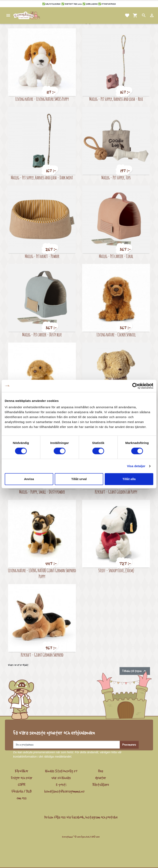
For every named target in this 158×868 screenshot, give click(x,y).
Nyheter (101, 778)
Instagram (93, 817)
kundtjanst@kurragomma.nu (64, 791)
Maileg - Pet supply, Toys (116, 177)
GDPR (22, 784)
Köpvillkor (22, 771)
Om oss (22, 798)
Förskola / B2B (22, 791)
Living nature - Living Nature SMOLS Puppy (42, 99)
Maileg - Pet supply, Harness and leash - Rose (116, 99)
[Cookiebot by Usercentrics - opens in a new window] (135, 386)
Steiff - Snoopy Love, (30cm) (116, 570)
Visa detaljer (136, 466)
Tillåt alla (129, 479)
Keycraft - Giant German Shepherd (42, 655)
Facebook (78, 817)
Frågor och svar (22, 778)
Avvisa (29, 479)
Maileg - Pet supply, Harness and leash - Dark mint (42, 177)
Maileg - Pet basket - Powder (42, 256)
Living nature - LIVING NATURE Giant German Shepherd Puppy (42, 573)
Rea (101, 771)
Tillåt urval (79, 479)
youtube (112, 817)
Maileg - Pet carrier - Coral (116, 256)
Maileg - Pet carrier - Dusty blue (42, 334)
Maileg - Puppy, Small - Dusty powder (42, 492)
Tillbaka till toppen (135, 671)
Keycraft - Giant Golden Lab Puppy (116, 492)
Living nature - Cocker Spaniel (116, 334)
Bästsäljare (101, 784)
